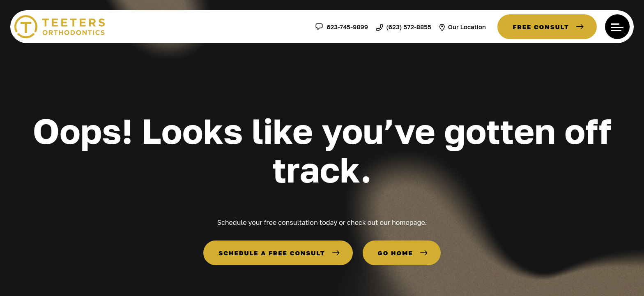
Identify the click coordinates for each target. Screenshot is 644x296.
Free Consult (541, 27)
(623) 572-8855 (404, 27)
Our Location (462, 27)
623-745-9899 (341, 27)
